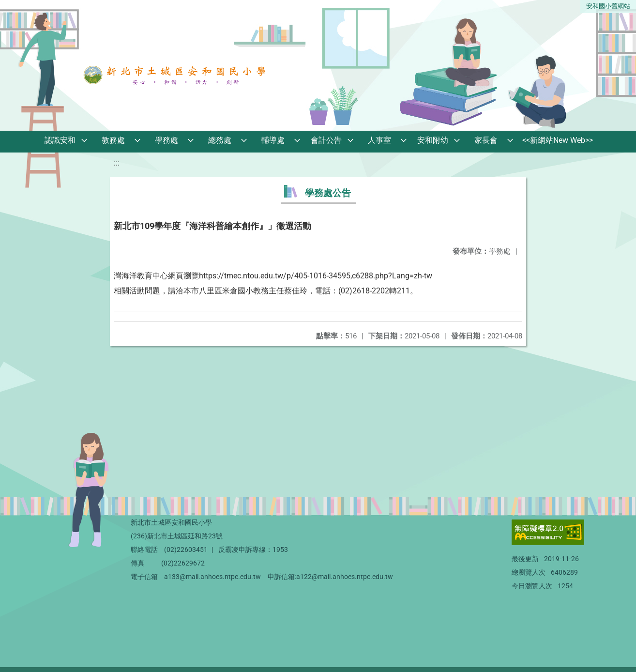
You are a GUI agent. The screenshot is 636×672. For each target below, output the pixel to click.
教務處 (113, 140)
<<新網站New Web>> (558, 140)
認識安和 (60, 140)
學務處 (167, 140)
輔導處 (273, 140)
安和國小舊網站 (608, 6)
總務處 (220, 140)
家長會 (486, 140)
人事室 (379, 140)
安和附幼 (433, 140)
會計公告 (326, 140)
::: (117, 163)
